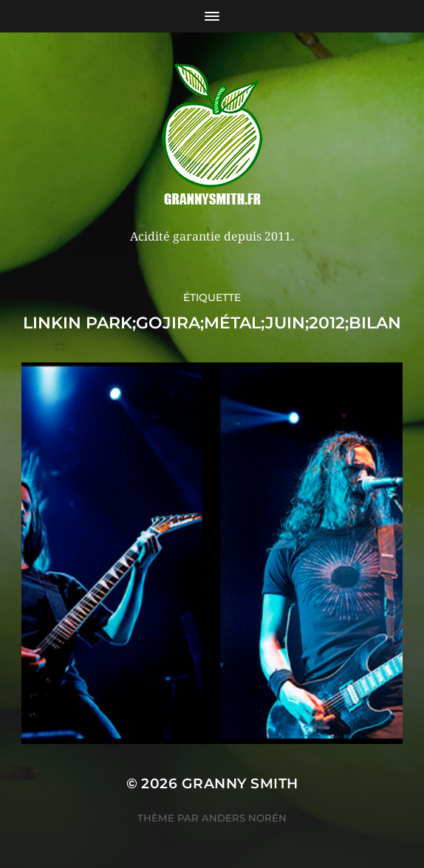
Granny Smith (240, 783)
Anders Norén (244, 818)
